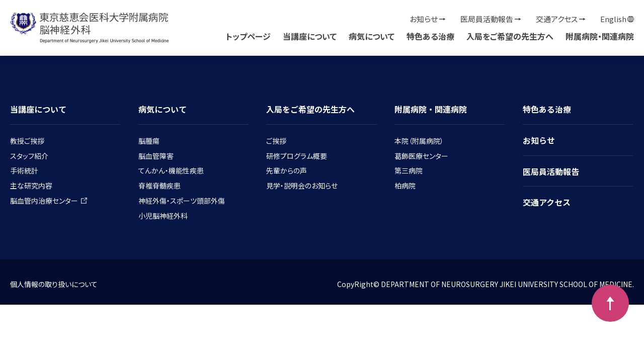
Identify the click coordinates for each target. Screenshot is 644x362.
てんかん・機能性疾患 (171, 170)
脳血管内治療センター (49, 201)
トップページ (248, 36)
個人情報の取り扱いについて (54, 284)
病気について (372, 36)
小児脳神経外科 (163, 216)
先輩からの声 (287, 170)
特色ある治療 (430, 36)
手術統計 (24, 170)
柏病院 (405, 186)
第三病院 (409, 170)
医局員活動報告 (487, 19)
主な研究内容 (31, 186)
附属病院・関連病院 (600, 36)
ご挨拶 (276, 141)
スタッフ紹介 (29, 156)
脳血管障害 (156, 156)
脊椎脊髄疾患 (159, 186)
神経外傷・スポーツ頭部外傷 (182, 201)
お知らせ (424, 19)
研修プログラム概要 (297, 156)
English (613, 19)
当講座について (310, 36)
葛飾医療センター (421, 156)
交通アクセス (557, 19)
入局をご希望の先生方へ (510, 36)
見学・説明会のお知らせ (302, 186)
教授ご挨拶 (27, 141)
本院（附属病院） (419, 141)
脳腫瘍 (149, 141)
